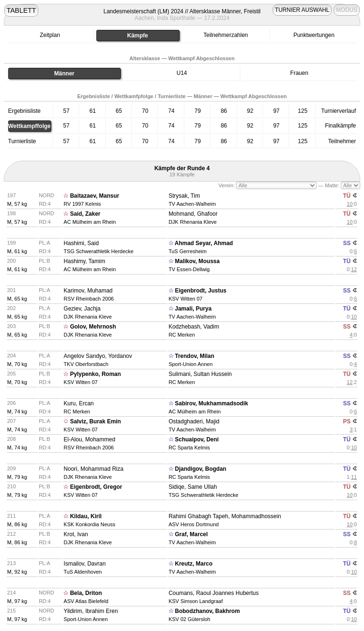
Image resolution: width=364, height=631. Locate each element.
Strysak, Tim (184, 196)
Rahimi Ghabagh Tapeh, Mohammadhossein (225, 516)
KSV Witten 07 (186, 299)
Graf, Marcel (191, 534)
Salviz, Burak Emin (96, 421)
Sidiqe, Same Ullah (193, 487)
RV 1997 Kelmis (82, 204)
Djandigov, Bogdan (200, 469)
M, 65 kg (17, 299)
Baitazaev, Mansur (95, 196)
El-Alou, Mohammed (89, 439)
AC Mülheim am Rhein (90, 222)
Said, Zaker (85, 214)
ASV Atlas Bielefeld (86, 601)
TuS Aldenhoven (82, 572)
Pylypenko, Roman (96, 374)
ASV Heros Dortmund (194, 524)
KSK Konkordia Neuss (89, 524)
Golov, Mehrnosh (93, 327)
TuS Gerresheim (188, 251)
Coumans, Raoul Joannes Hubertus (214, 593)
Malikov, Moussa (197, 261)
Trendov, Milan (195, 356)
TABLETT (21, 10)
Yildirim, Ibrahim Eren (91, 611)
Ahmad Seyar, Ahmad (204, 243)
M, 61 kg (17, 251)
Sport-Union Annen (191, 364)
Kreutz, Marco (194, 564)
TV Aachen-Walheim (192, 204)
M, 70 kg (17, 364)
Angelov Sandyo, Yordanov (98, 356)
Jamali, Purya (193, 309)
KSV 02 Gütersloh (190, 619)
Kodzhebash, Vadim (194, 327)
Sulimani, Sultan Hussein (200, 374)
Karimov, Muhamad (88, 291)
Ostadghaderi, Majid (194, 421)
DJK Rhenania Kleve (193, 222)
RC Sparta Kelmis (189, 448)
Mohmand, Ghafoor (193, 214)
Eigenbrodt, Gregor (96, 487)
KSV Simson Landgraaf (196, 601)
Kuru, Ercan (78, 403)
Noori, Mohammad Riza (93, 469)
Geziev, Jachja (82, 309)
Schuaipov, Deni (197, 439)
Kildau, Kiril (86, 516)
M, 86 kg (17, 524)
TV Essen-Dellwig (189, 269)
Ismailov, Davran (84, 564)
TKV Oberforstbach (86, 364)
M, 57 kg (17, 204)
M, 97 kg (17, 601)
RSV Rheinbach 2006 (89, 299)
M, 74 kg (17, 412)
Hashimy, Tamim (84, 261)
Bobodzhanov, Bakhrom (207, 611)
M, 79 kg (17, 477)
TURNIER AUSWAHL (302, 10)
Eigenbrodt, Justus (201, 291)
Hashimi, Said (81, 243)
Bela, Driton (86, 593)
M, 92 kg (17, 572)
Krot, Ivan (76, 534)
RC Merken (182, 335)
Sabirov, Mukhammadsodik (211, 403)
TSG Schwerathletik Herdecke (98, 251)
